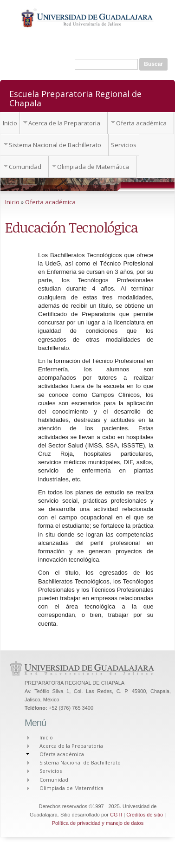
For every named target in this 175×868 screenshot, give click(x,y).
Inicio (10, 123)
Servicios (124, 145)
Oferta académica (141, 123)
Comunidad (25, 167)
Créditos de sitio (145, 815)
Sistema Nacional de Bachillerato (55, 145)
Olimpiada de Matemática (93, 167)
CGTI (116, 815)
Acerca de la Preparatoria (64, 123)
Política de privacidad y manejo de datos (98, 823)
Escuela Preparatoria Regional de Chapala (75, 98)
